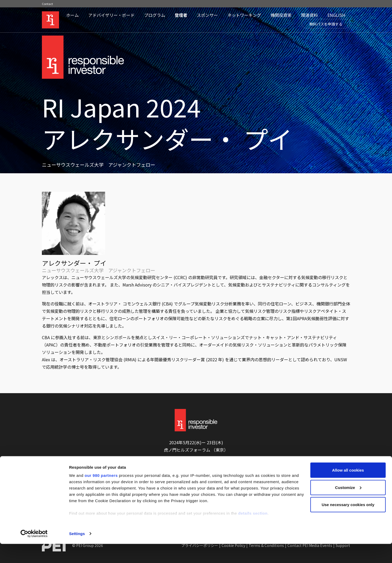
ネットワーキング (244, 15)
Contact (47, 4)
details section (253, 532)
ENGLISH (336, 15)
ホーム (72, 15)
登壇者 (181, 15)
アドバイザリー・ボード (111, 15)
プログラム (155, 15)
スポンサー (207, 15)
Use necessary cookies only (348, 524)
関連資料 (310, 15)
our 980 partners (101, 494)
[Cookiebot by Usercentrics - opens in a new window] (34, 553)
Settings (77, 553)
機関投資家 (281, 15)
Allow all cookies (348, 489)
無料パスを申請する (326, 24)
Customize (348, 507)
